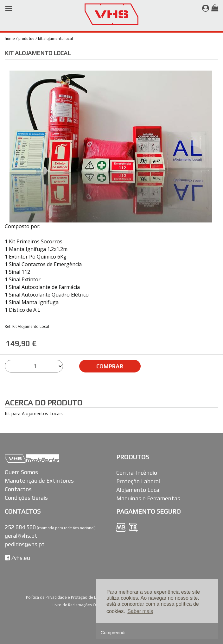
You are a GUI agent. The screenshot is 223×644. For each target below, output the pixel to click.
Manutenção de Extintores (39, 481)
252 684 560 (20, 527)
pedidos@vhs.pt (25, 544)
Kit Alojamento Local (55, 39)
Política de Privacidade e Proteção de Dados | (68, 597)
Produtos (26, 39)
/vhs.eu (17, 558)
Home (10, 39)
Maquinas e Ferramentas (148, 498)
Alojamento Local (138, 490)
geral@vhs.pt (21, 536)
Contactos (18, 489)
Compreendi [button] (113, 633)
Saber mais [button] (140, 611)
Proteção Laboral (138, 481)
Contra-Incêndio (137, 473)
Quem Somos (21, 472)
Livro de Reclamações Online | (81, 605)
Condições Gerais (26, 498)
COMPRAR (110, 366)
